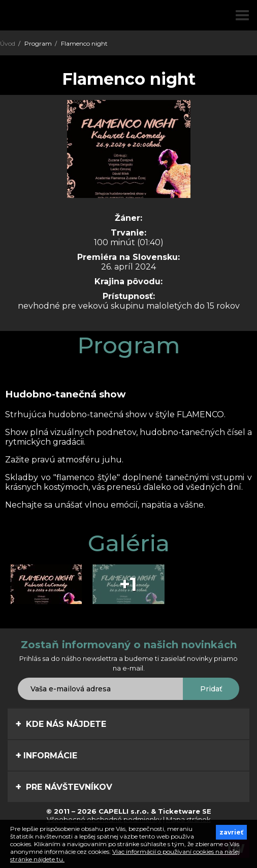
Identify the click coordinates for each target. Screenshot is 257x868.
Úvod (8, 43)
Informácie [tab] (46, 755)
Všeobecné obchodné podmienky (104, 819)
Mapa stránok (188, 819)
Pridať (211, 689)
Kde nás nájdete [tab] (61, 724)
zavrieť (231, 832)
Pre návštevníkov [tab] (64, 787)
